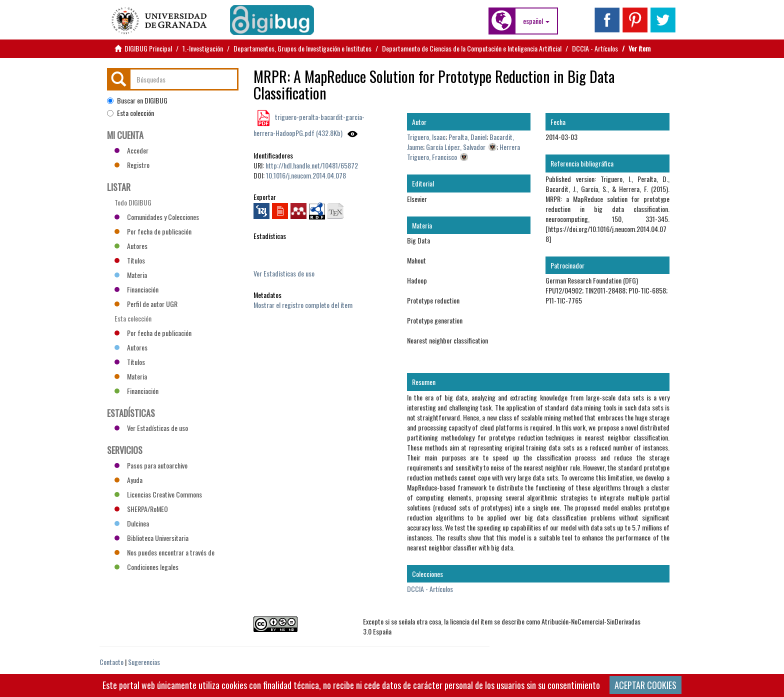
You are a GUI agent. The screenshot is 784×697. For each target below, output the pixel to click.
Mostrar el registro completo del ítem (303, 305)
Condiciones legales (146, 567)
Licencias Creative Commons (158, 494)
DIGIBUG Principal (148, 48)
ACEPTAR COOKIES (645, 685)
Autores (131, 246)
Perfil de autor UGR (146, 304)
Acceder (131, 150)
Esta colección (130, 113)
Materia (131, 275)
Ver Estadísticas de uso (284, 273)
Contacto (111, 662)
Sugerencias (144, 662)
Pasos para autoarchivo (151, 465)
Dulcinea (132, 523)
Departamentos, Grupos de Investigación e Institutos (302, 48)
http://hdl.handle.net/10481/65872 (312, 165)
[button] (536, 21)
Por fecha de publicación (153, 231)
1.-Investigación (203, 48)
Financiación (136, 289)
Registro (132, 165)
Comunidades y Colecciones (157, 217)
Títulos (130, 260)
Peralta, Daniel (467, 137)
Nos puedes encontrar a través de (164, 552)
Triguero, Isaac (426, 137)
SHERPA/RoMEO (141, 509)
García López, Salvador (456, 147)
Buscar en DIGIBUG (137, 100)
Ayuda (128, 480)
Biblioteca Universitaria (151, 538)
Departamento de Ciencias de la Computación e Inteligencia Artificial (472, 48)
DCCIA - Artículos (595, 48)
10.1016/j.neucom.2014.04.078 (306, 175)
